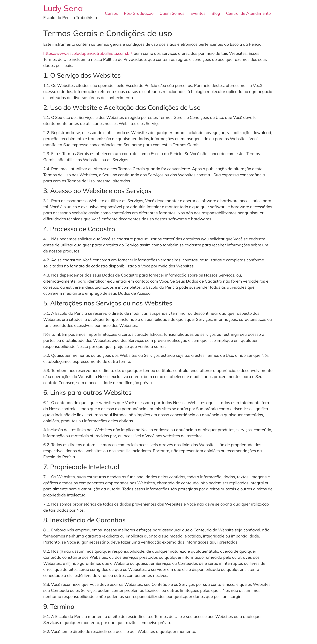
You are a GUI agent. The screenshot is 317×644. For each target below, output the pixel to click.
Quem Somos (172, 13)
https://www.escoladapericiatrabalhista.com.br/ (87, 53)
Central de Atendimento (248, 13)
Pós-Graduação (139, 13)
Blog (216, 13)
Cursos (111, 13)
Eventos (198, 13)
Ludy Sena (63, 8)
